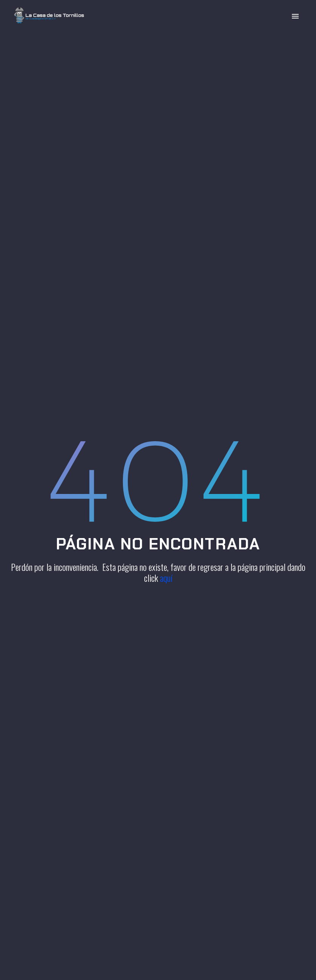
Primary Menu (295, 16)
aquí (166, 578)
